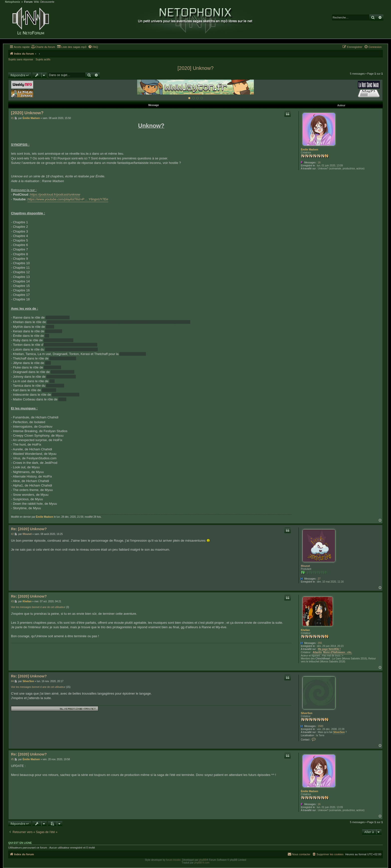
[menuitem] (43, 47)
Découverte (47, 2)
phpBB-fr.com (202, 863)
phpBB (203, 860)
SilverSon (306, 713)
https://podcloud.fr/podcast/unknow (55, 194)
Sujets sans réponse (21, 59)
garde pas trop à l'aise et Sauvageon (71, 349)
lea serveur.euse (62, 372)
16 (319, 163)
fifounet (305, 566)
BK (47, 336)
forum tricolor (173, 860)
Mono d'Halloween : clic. (338, 652)
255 (320, 643)
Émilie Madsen (309, 150)
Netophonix (13, 2)
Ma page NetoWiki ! (329, 649)
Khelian (305, 630)
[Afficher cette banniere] (189, 98)
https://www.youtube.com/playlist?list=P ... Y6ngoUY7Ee (68, 199)
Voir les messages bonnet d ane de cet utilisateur (38, 607)
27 (319, 579)
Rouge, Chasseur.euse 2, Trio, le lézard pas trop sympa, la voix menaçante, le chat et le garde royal (119, 322)
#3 (12, 601)
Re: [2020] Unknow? (29, 529)
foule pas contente (133, 354)
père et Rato (55, 386)
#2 (12, 534)
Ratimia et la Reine (66, 395)
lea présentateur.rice (61, 377)
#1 (12, 118)
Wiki (37, 2)
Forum (28, 2)
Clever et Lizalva (58, 317)
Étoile (50, 327)
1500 (320, 726)
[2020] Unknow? (196, 68)
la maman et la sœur (58, 340)
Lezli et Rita (54, 331)
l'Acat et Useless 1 (63, 358)
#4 (12, 681)
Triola (62, 399)
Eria (48, 363)
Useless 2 (49, 390)
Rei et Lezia (52, 367)
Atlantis (317, 652)
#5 (12, 759)
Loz (52, 381)
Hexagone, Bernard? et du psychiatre (70, 345)
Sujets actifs (43, 59)
